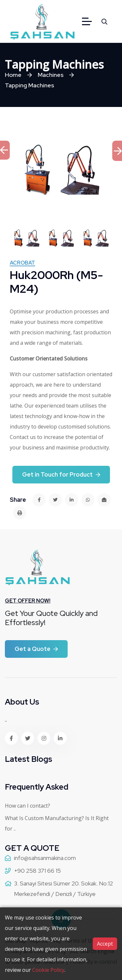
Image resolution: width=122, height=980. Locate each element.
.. (6, 720)
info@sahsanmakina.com (45, 858)
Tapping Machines (29, 85)
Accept (105, 944)
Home (13, 75)
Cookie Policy (48, 970)
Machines (51, 75)
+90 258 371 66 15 (37, 871)
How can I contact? (27, 806)
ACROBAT (22, 263)
